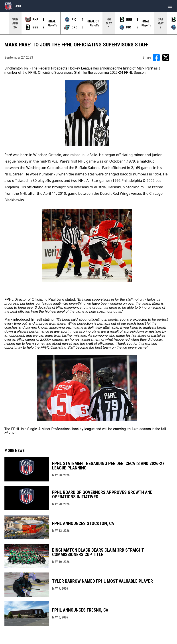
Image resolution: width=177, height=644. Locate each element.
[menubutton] (170, 6)
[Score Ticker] (88, 23)
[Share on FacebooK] (156, 58)
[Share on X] (166, 58)
